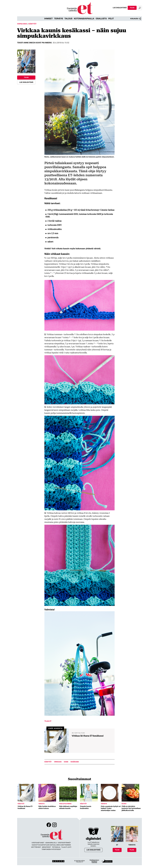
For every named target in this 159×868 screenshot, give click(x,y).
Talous (68, 19)
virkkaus (58, 762)
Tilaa (132, 8)
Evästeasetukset (38, 843)
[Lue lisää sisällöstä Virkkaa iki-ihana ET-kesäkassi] (79, 741)
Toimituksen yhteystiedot (51, 849)
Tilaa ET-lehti (66, 847)
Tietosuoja (56, 847)
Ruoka (124, 804)
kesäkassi (75, 762)
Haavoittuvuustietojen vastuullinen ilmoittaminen (51, 845)
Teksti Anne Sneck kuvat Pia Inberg (34, 43)
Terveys (59, 19)
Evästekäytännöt (64, 843)
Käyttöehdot (36, 847)
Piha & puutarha (65, 804)
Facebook (49, 825)
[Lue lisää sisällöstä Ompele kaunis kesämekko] (90, 793)
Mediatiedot (46, 847)
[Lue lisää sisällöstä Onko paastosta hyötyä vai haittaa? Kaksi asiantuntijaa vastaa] (111, 793)
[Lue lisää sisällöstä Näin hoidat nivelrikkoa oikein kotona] (48, 793)
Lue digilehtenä (120, 8)
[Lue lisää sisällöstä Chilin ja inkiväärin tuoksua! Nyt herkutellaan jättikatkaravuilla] (131, 793)
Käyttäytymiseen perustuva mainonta (94, 861)
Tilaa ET (48, 721)
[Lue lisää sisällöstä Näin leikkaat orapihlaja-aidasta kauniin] (69, 793)
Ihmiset (48, 19)
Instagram (54, 825)
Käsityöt (32, 24)
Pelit (111, 19)
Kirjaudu (136, 19)
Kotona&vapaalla (84, 19)
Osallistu (101, 19)
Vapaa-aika (22, 24)
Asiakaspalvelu (51, 843)
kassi (66, 762)
